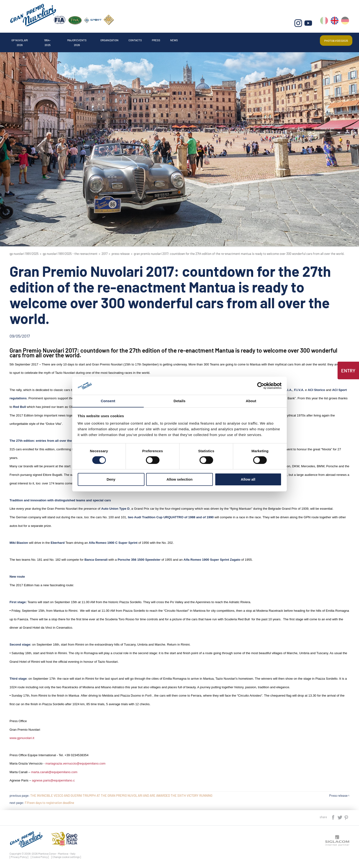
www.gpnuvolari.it (22, 738)
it (325, 24)
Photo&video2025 (331, 39)
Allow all (248, 480)
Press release (121, 254)
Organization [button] (155, 39)
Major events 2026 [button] (109, 39)
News (247, 39)
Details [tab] (179, 401)
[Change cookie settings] (66, 857)
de (346, 24)
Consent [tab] (108, 401)
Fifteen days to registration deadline (49, 803)
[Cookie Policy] (40, 857)
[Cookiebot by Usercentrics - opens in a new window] (261, 385)
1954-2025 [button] (67, 39)
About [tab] (251, 401)
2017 (105, 254)
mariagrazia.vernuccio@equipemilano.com (75, 763)
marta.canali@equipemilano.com (54, 772)
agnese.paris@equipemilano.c (53, 780)
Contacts (191, 39)
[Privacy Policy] (19, 857)
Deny (111, 480)
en (335, 24)
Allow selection (179, 480)
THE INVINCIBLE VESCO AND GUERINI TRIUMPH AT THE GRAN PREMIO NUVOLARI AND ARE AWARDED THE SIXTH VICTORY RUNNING (121, 796)
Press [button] (221, 39)
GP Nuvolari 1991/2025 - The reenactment (70, 254)
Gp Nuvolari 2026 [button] (27, 39)
